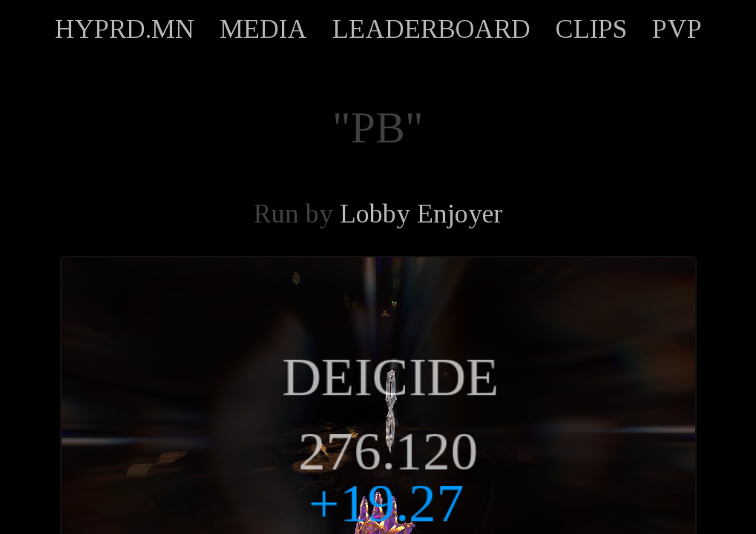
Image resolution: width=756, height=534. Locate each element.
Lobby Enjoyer (421, 214)
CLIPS (591, 29)
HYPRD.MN (125, 29)
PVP (677, 29)
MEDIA (263, 29)
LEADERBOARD (431, 29)
